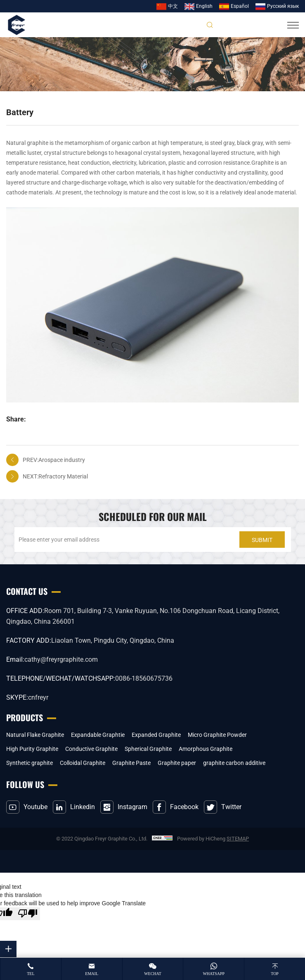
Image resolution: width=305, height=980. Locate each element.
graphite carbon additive (234, 763)
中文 (173, 6)
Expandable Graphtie (98, 735)
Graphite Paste (131, 763)
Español (240, 6)
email (92, 974)
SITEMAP (238, 839)
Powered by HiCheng (201, 839)
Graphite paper (177, 763)
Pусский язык (283, 6)
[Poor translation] (28, 914)
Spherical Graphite (148, 749)
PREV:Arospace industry (54, 460)
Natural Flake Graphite (35, 735)
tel (31, 974)
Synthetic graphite (30, 763)
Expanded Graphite (156, 735)
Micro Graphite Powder (217, 735)
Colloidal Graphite (83, 763)
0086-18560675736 (144, 678)
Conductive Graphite (91, 749)
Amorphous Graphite (206, 749)
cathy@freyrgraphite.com (61, 659)
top (275, 974)
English (204, 6)
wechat (153, 974)
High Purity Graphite (32, 749)
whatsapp (214, 974)
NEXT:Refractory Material (55, 476)
